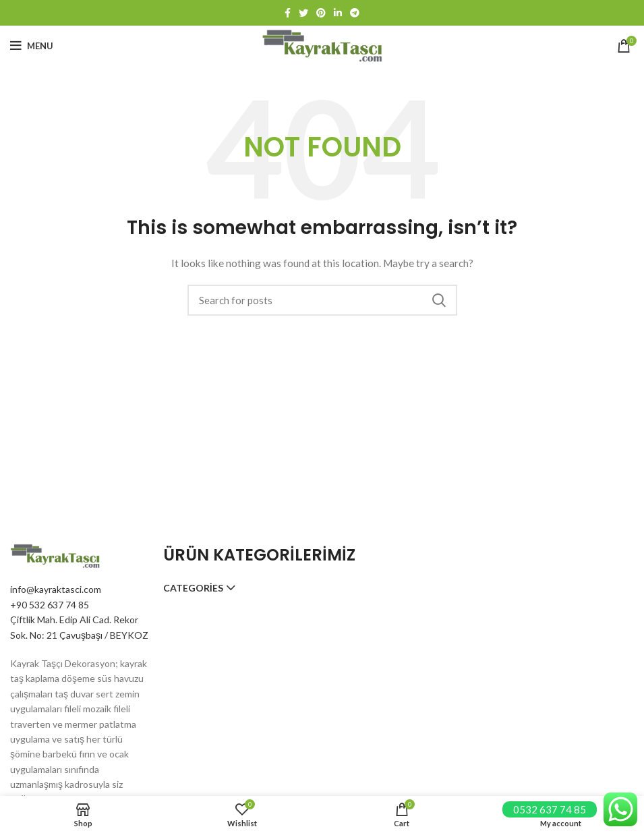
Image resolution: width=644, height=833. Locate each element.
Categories (193, 588)
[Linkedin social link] (338, 13)
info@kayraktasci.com (56, 589)
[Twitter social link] (303, 13)
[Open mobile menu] (32, 46)
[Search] (322, 300)
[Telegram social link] (355, 13)
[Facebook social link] (288, 13)
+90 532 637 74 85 (50, 605)
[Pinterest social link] (321, 13)
